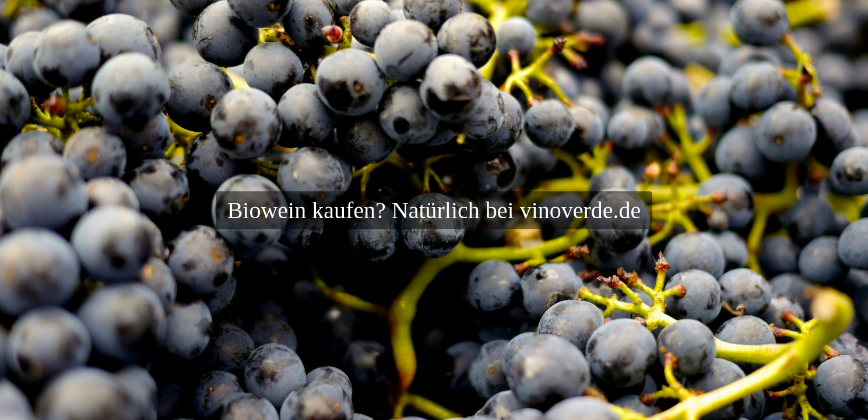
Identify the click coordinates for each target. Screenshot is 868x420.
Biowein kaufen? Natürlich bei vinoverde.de (434, 210)
